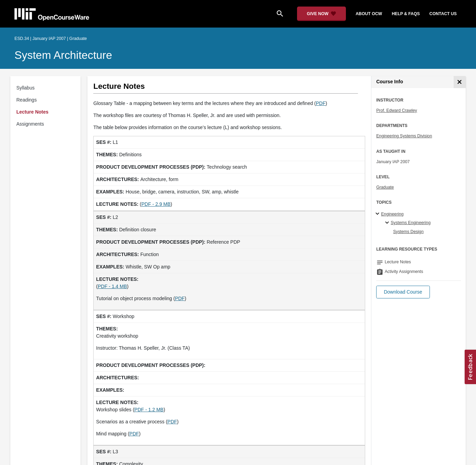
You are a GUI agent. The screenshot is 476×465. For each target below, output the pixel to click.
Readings (27, 100)
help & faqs (406, 14)
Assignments (30, 124)
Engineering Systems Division (404, 136)
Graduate (385, 187)
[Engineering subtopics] (378, 214)
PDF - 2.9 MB (156, 204)
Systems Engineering (411, 223)
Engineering (392, 214)
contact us (443, 14)
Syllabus (26, 88)
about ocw (369, 14)
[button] (403, 292)
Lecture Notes (33, 112)
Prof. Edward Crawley (396, 110)
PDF (321, 103)
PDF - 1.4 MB (112, 286)
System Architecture (63, 55)
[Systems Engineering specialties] (388, 223)
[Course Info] (460, 82)
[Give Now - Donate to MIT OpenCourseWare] (322, 14)
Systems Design (408, 232)
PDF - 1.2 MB (149, 410)
